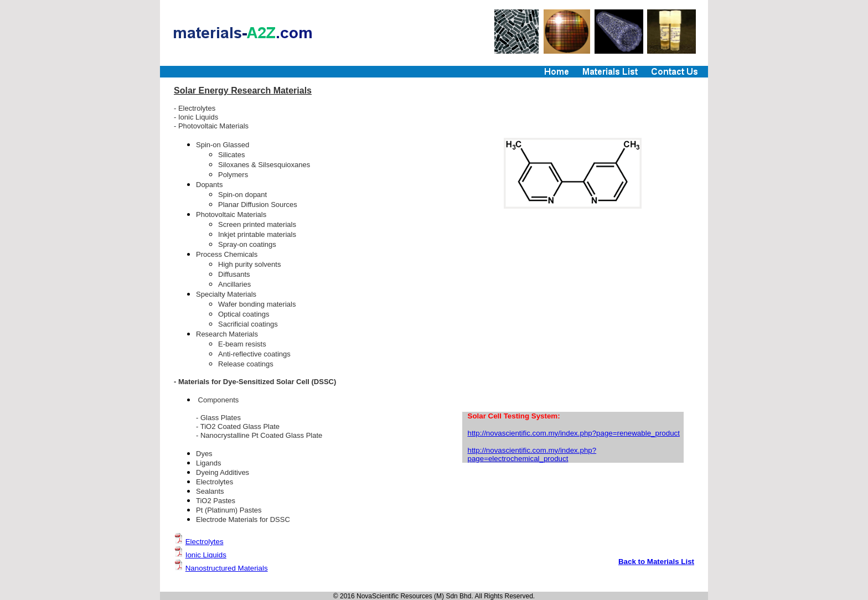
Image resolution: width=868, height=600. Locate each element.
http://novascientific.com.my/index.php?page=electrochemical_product (532, 454)
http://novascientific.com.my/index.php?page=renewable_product (574, 433)
